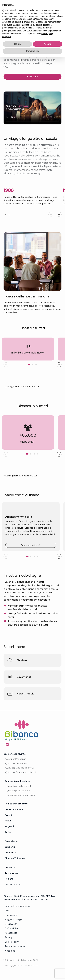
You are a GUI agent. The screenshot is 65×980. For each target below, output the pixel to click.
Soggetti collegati (14, 919)
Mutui (8, 821)
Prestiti (9, 815)
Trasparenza (12, 873)
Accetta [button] (48, 44)
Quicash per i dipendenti (19, 786)
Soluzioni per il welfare (17, 781)
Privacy (8, 937)
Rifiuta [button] (17, 44)
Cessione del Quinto (15, 754)
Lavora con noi (13, 884)
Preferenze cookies (15, 946)
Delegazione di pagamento (21, 795)
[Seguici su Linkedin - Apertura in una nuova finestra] (7, 745)
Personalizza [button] (33, 51)
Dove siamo (11, 841)
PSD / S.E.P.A (12, 928)
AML (7, 911)
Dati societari (11, 915)
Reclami (9, 879)
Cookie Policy (12, 942)
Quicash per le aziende (18, 791)
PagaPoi (9, 826)
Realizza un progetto (16, 804)
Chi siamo (10, 867)
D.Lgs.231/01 (11, 924)
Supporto (10, 847)
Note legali (10, 951)
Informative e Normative (18, 906)
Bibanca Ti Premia (15, 858)
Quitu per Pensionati (16, 763)
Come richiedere (14, 809)
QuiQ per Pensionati (16, 759)
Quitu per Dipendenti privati (20, 768)
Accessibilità (11, 933)
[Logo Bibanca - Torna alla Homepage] (22, 731)
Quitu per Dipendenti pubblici (20, 772)
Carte (8, 832)
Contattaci (11, 853)
